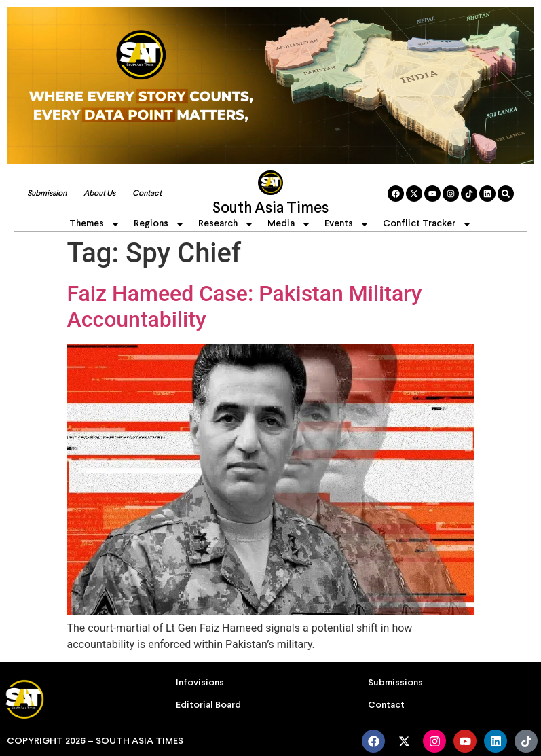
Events (347, 224)
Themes (95, 224)
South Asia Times (270, 209)
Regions (159, 224)
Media (289, 224)
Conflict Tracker (427, 224)
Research (226, 224)
